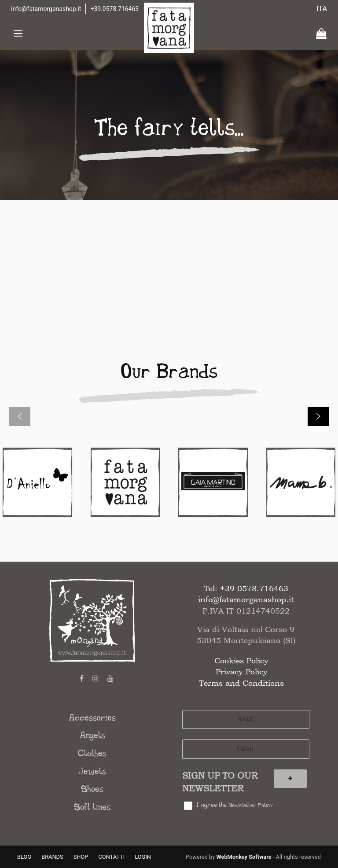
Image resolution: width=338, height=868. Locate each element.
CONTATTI (112, 857)
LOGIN (143, 857)
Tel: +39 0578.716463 (246, 588)
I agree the (235, 805)
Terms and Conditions (241, 683)
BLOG (24, 857)
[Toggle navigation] (18, 34)
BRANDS (52, 857)
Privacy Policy (242, 671)
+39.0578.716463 (114, 9)
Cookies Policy (241, 660)
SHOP (81, 857)
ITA (322, 9)
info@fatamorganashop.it (46, 9)
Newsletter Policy (251, 806)
